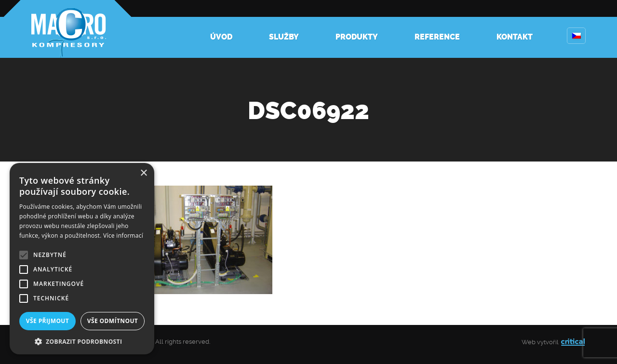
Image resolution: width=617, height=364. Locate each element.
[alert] (82, 259)
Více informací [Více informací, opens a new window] (123, 236)
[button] (82, 341)
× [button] (143, 173)
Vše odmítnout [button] (113, 321)
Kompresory (67, 29)
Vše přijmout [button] (47, 321)
